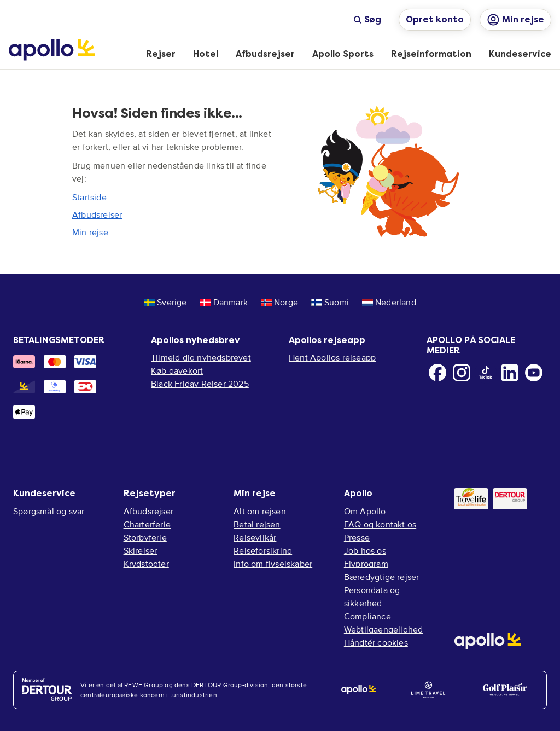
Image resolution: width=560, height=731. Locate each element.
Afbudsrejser (97, 214)
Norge (279, 302)
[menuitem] (161, 55)
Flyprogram (366, 564)
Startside (89, 197)
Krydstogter (146, 564)
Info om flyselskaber (273, 564)
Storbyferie (145, 537)
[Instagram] (462, 373)
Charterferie (147, 524)
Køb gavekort (177, 370)
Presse (357, 537)
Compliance (367, 616)
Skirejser (141, 550)
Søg (367, 19)
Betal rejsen (257, 524)
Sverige (165, 302)
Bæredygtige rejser (382, 577)
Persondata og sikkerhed (372, 596)
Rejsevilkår (255, 537)
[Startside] (52, 50)
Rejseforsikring (263, 550)
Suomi (330, 302)
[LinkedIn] (510, 373)
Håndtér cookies (376, 642)
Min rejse (90, 232)
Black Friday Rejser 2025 (200, 384)
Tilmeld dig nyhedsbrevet (201, 357)
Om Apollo (365, 511)
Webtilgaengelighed (384, 629)
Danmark (224, 302)
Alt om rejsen (260, 511)
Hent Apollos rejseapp (332, 357)
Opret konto (435, 19)
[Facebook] (437, 373)
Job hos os (365, 550)
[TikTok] (486, 373)
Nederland (389, 302)
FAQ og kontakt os (380, 524)
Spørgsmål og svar (49, 511)
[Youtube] (534, 373)
